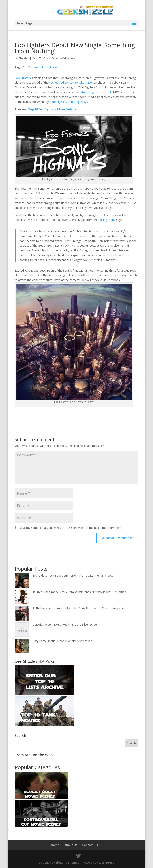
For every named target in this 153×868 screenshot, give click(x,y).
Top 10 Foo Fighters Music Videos (52, 109)
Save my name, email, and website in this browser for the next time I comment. (71, 528)
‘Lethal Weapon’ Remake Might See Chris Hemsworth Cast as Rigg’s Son (79, 608)
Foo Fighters (30, 67)
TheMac (24, 58)
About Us (71, 845)
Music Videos (49, 67)
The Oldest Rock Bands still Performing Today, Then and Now (73, 576)
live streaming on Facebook (94, 92)
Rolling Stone (107, 220)
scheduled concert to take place (71, 83)
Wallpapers (68, 58)
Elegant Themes (67, 863)
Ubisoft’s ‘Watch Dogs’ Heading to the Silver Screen (66, 625)
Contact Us (90, 845)
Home (55, 845)
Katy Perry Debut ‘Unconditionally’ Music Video (63, 641)
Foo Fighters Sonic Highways (69, 102)
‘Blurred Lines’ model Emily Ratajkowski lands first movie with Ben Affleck (80, 592)
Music (56, 58)
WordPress (106, 863)
